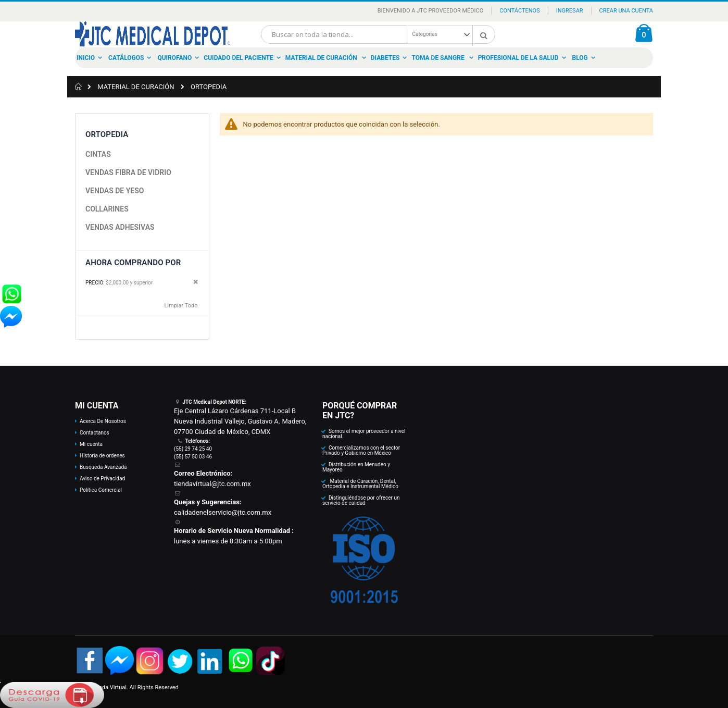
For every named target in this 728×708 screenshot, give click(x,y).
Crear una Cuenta (626, 11)
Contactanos (95, 433)
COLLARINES (107, 209)
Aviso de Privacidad (102, 479)
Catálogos (126, 58)
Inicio (86, 58)
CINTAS (98, 154)
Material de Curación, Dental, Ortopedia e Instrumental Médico (360, 484)
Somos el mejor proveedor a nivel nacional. (364, 434)
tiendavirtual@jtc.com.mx (212, 484)
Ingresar (570, 11)
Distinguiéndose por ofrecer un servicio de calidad (361, 500)
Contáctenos (519, 11)
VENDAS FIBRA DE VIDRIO (128, 172)
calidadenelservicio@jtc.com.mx (223, 512)
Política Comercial (101, 490)
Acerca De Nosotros (103, 421)
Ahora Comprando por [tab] (133, 263)
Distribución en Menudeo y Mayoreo (356, 467)
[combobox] (378, 34)
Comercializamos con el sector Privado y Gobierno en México (361, 450)
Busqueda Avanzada (103, 467)
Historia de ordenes (102, 456)
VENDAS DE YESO (115, 191)
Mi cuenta (91, 444)
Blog (580, 58)
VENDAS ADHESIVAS (120, 227)
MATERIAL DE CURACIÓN (136, 87)
